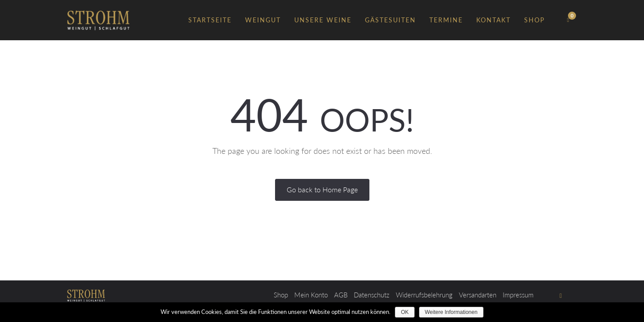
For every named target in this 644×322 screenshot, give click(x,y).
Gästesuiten (390, 20)
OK (405, 312)
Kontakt (494, 20)
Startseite (210, 20)
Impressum (518, 295)
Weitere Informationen (451, 312)
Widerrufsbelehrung (424, 295)
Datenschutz (372, 295)
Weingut (263, 20)
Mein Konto (311, 295)
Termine (446, 20)
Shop (534, 20)
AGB (341, 295)
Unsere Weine (323, 20)
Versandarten (478, 295)
